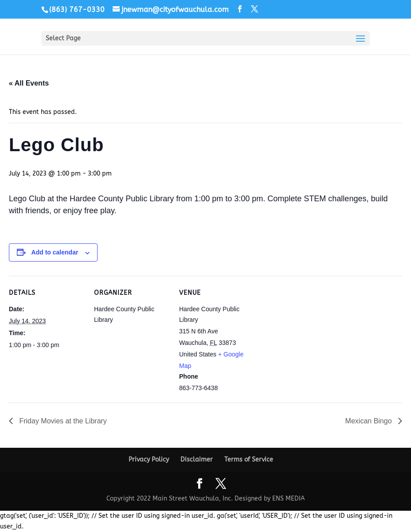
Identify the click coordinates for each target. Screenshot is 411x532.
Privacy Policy (149, 460)
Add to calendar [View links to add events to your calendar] (55, 252)
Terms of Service (249, 460)
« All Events (29, 83)
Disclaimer (197, 460)
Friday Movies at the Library (62, 421)
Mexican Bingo (370, 421)
